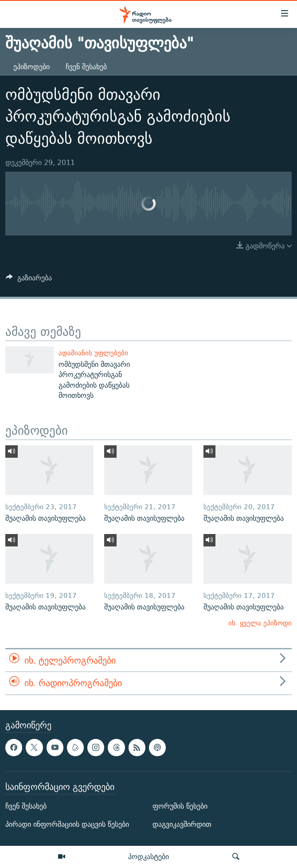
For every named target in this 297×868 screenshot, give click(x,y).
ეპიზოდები (31, 67)
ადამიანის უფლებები (93, 353)
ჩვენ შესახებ (86, 67)
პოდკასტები (148, 856)
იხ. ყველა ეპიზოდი (260, 623)
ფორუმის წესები (180, 806)
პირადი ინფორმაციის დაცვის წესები (67, 824)
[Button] (29, 280)
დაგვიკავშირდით (182, 824)
